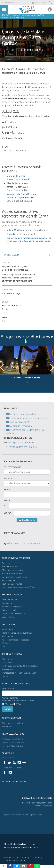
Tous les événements (18, 422)
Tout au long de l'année (12, 584)
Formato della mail (18, 699)
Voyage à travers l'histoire (23, 447)
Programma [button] (12, 255)
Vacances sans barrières (13, 574)
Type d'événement (12, 467)
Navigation (8, 3)
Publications (8, 629)
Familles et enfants (10, 567)
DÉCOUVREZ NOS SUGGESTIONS (24, 544)
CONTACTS (9, 858)
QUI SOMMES (22, 858)
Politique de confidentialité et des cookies (20, 666)
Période (8, 501)
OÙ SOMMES (35, 858)
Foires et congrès (10, 610)
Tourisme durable (10, 600)
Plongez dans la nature (21, 443)
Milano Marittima (15, 230)
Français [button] (40, 3)
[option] (27, 366)
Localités (9, 478)
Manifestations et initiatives (27, 50)
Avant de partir (9, 580)
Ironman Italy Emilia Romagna (22, 194)
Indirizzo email (8, 688)
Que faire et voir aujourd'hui (21, 414)
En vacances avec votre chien (15, 577)
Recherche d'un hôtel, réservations (37, 803)
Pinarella (11, 234)
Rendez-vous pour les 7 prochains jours (29, 418)
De (5, 505)
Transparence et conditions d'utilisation (19, 673)
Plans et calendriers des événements (18, 633)
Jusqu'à (8, 513)
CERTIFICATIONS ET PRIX (16, 860)
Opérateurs (7, 603)
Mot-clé (8, 490)
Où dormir (6, 563)
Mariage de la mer (16, 176)
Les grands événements (20, 426)
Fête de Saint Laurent (17, 183)
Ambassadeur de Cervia (13, 739)
